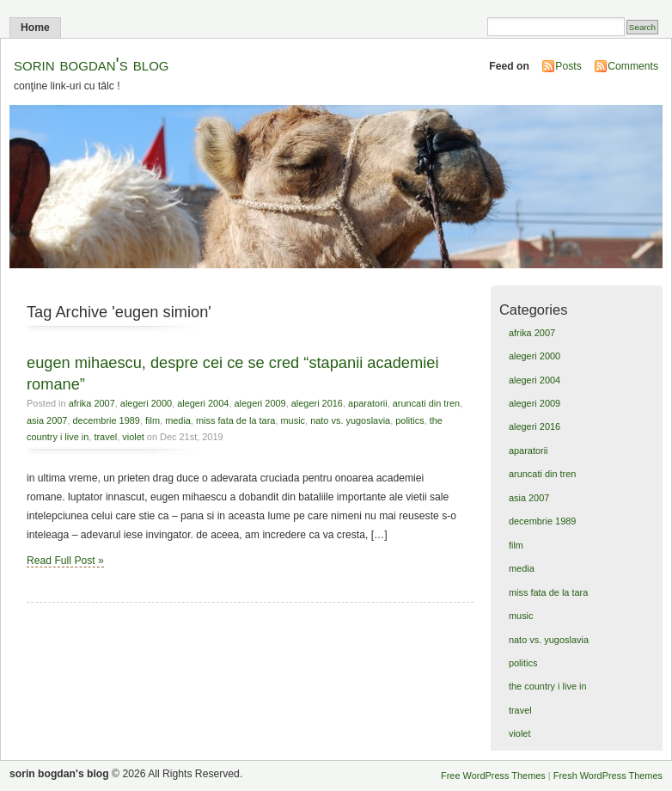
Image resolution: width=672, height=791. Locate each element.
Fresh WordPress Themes (608, 776)
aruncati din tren (426, 403)
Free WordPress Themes (493, 776)
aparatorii (368, 403)
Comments (633, 66)
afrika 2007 (92, 403)
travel (105, 437)
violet (133, 437)
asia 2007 (47, 420)
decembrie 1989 (107, 420)
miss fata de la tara (235, 420)
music (293, 420)
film (153, 420)
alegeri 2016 (317, 403)
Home (35, 28)
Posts (568, 66)
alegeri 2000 (146, 403)
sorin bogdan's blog (92, 64)
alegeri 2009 (260, 403)
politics (409, 420)
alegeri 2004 (203, 403)
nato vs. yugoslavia (350, 420)
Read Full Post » (65, 561)
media (178, 420)
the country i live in (548, 686)
